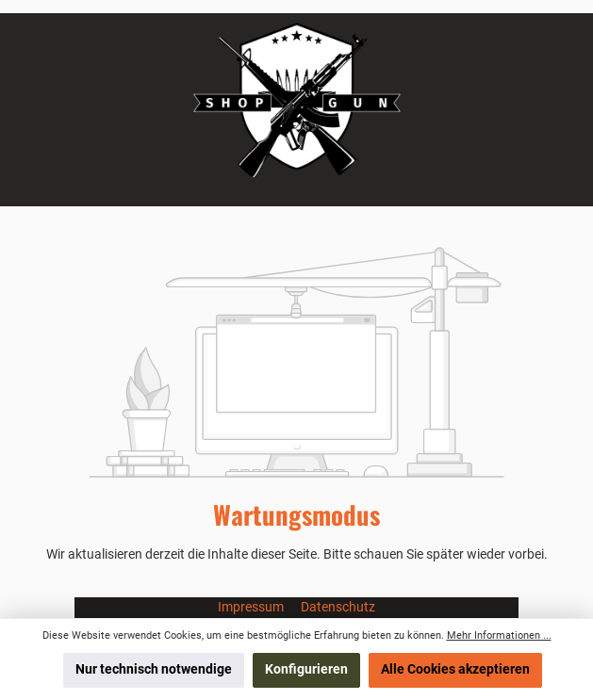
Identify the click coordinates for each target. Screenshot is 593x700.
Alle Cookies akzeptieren (455, 669)
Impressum (252, 607)
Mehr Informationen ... (499, 635)
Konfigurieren (306, 669)
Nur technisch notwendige (154, 669)
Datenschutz (338, 607)
